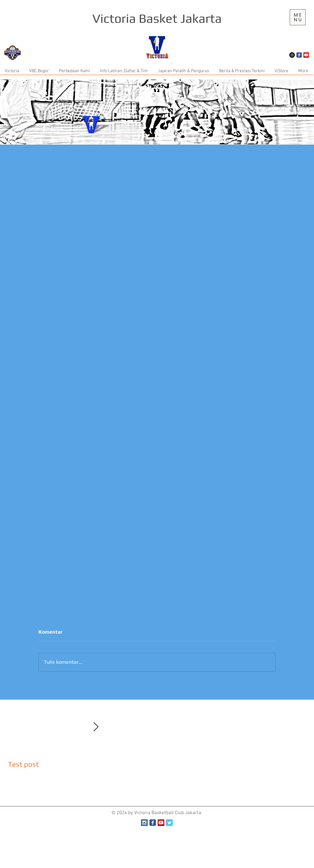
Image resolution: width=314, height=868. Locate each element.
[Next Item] (96, 727)
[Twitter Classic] (169, 823)
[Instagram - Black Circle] (292, 55)
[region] (298, 17)
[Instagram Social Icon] (144, 823)
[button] (298, 17)
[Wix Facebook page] (299, 55)
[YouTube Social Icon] (306, 55)
